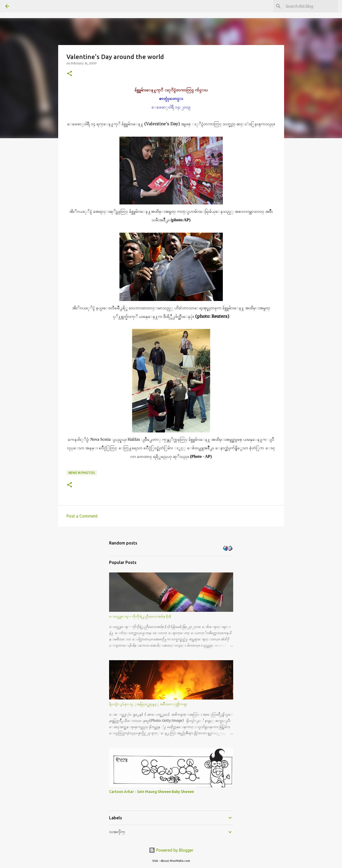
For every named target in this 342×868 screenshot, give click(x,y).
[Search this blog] (311, 6)
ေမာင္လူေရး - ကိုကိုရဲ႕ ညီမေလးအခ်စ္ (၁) (140, 616)
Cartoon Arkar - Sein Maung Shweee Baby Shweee (151, 792)
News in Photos (82, 473)
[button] (70, 74)
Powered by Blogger (171, 850)
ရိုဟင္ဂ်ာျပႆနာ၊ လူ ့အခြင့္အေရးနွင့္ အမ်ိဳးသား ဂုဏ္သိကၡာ (148, 704)
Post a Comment (82, 516)
